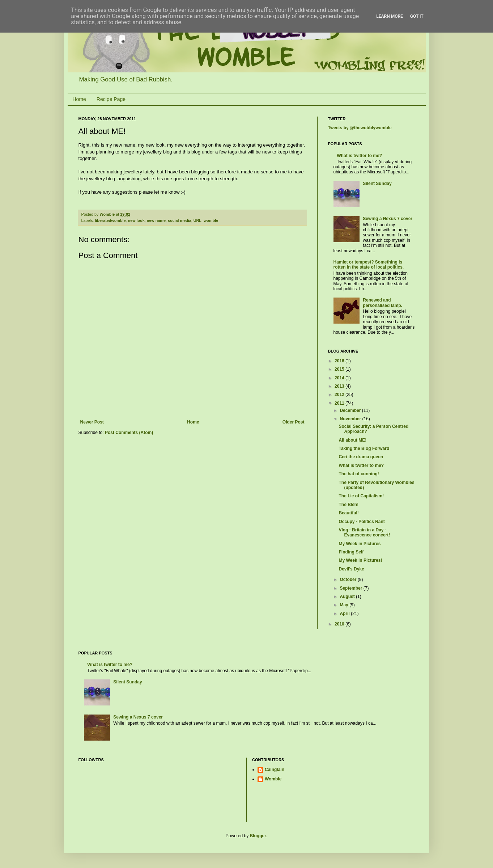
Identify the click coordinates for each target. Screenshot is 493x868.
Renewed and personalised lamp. (382, 303)
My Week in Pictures (360, 544)
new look (136, 220)
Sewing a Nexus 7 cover (388, 219)
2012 (340, 395)
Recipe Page (111, 99)
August (348, 597)
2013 (340, 386)
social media (180, 220)
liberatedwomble (110, 220)
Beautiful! (348, 513)
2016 (340, 361)
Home (79, 99)
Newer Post (92, 422)
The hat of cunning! (359, 474)
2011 (340, 403)
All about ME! (352, 440)
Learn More (390, 16)
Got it (417, 16)
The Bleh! (348, 505)
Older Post (294, 422)
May (345, 605)
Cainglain (275, 770)
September (351, 588)
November (351, 419)
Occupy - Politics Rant (362, 522)
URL (197, 220)
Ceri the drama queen (361, 457)
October (348, 580)
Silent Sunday (377, 184)
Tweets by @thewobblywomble (360, 128)
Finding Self (351, 552)
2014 (340, 378)
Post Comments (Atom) (129, 433)
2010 (340, 624)
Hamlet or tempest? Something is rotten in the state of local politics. (369, 265)
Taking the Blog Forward (364, 448)
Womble (273, 779)
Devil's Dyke (351, 569)
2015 (340, 369)
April (345, 614)
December (351, 410)
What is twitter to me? (359, 156)
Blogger (258, 836)
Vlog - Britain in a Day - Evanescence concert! (364, 532)
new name (156, 220)
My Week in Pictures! (360, 560)
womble (211, 220)
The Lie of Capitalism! (361, 496)
